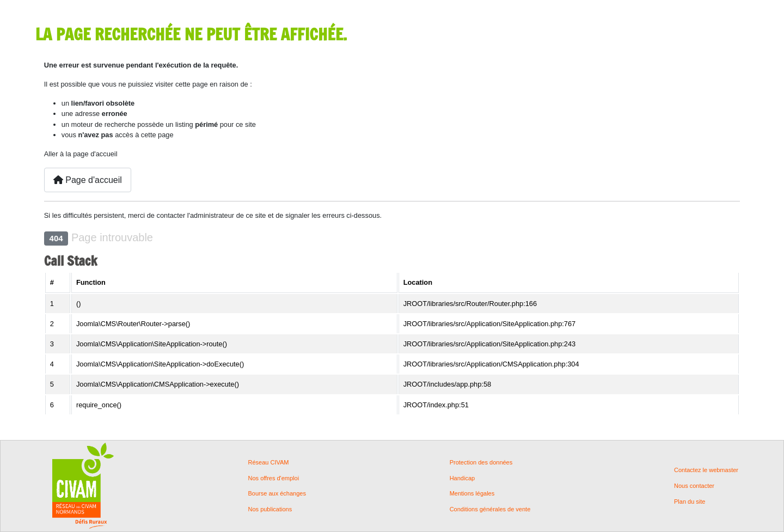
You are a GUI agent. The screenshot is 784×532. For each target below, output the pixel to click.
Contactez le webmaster (706, 470)
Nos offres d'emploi (274, 478)
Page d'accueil (88, 180)
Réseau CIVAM (269, 463)
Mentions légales (472, 494)
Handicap (462, 478)
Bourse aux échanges (277, 494)
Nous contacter (694, 486)
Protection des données (481, 463)
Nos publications (270, 509)
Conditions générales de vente (490, 509)
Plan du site (690, 502)
